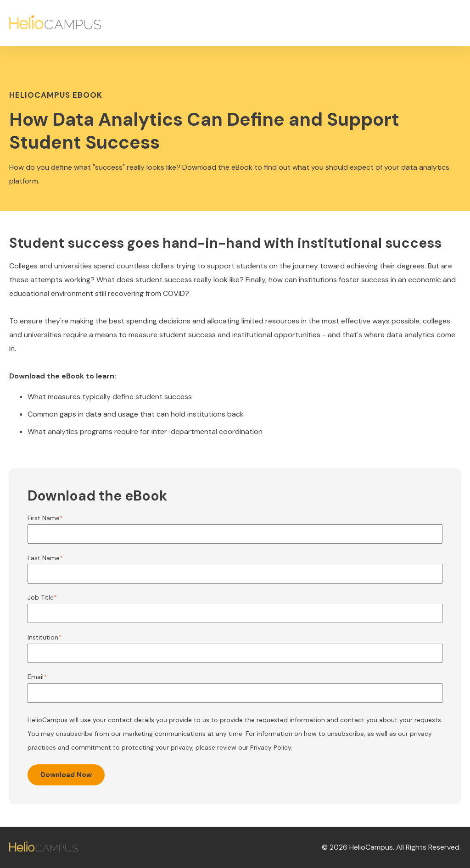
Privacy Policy (271, 747)
